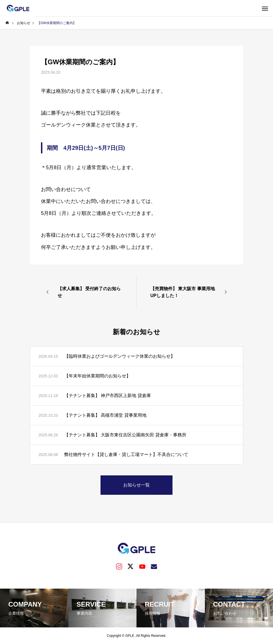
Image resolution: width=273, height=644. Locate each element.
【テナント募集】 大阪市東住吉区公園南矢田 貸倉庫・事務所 (125, 435)
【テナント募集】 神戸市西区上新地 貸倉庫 (108, 396)
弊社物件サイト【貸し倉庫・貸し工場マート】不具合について (126, 454)
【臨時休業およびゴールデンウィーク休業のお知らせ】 (120, 356)
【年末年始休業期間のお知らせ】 (97, 376)
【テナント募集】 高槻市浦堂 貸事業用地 (105, 415)
